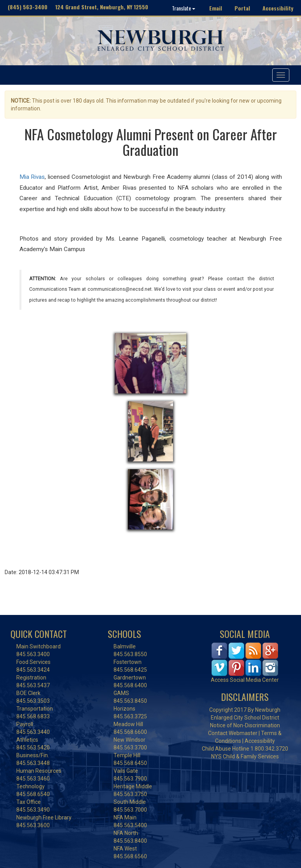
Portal (242, 8)
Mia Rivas (32, 177)
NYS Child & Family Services (245, 756)
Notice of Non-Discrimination (245, 725)
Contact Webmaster (233, 733)
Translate (184, 8)
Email (216, 8)
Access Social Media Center (245, 680)
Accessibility (278, 8)
